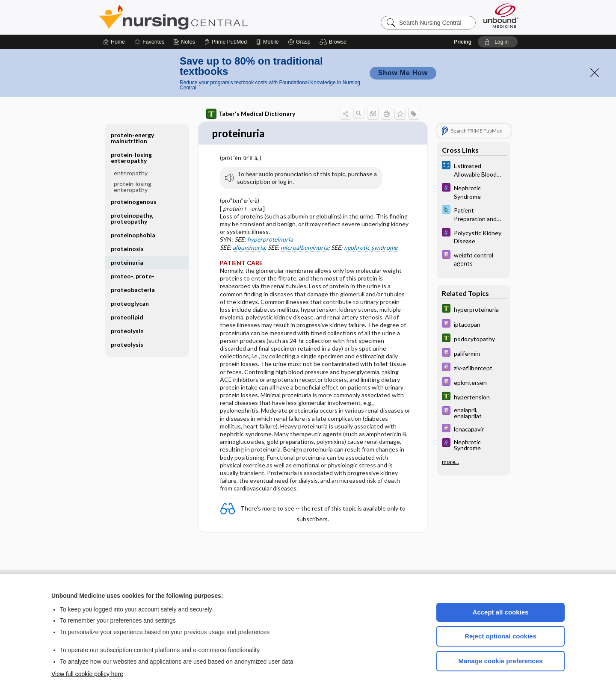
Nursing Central (205, 17)
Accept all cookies (501, 612)
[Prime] (225, 42)
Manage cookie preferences (501, 661)
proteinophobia (133, 235)
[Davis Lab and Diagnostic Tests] (474, 214)
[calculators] (474, 169)
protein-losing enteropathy (131, 158)
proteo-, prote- (133, 276)
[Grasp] (299, 42)
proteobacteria (133, 290)
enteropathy (131, 173)
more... (450, 461)
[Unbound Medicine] (501, 16)
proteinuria (127, 262)
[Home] (114, 42)
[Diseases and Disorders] (474, 192)
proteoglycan (130, 303)
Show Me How (403, 73)
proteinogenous (134, 202)
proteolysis (127, 344)
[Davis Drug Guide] (474, 259)
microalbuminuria (304, 248)
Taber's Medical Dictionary (251, 114)
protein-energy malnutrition (132, 138)
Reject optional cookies (500, 636)
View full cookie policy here (87, 674)
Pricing (463, 42)
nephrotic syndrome (371, 248)
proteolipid (127, 317)
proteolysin (127, 331)
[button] (334, 42)
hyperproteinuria (270, 240)
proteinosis (127, 249)
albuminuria (249, 248)
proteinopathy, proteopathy (132, 218)
